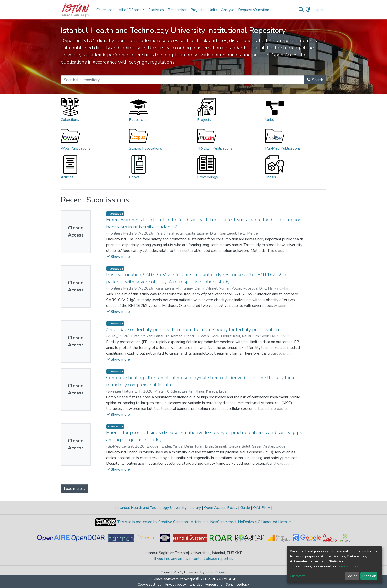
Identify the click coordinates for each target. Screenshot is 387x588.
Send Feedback (238, 585)
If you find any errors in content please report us (194, 559)
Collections (105, 10)
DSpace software (164, 579)
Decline (352, 576)
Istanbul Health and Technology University (152, 508)
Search (315, 80)
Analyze (228, 10)
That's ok (369, 576)
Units (213, 10)
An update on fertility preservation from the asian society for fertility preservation (193, 330)
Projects (197, 10)
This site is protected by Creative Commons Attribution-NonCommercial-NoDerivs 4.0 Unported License (204, 522)
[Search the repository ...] (182, 80)
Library (195, 508)
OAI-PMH (262, 508)
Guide (245, 508)
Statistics (156, 10)
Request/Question (254, 10)
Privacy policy (176, 585)
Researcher (177, 10)
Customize (298, 576)
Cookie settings (149, 585)
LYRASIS (230, 579)
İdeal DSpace (217, 572)
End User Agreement (206, 585)
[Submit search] (301, 10)
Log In (318, 10)
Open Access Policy (221, 508)
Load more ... (74, 489)
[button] (308, 10)
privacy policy (348, 566)
